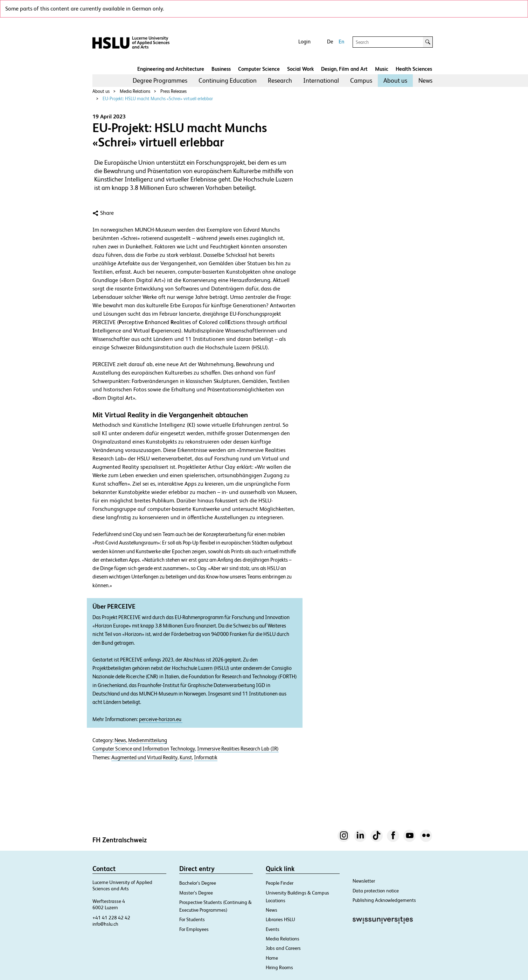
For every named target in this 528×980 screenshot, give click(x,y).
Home (272, 958)
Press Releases (173, 91)
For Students (192, 919)
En (341, 42)
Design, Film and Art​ (344, 69)
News (425, 80)
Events (273, 929)
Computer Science (259, 69)
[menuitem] (160, 81)
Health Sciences (414, 69)
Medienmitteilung (148, 740)
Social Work (300, 69)
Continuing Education (228, 80)
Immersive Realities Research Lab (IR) (238, 749)
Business (221, 69)
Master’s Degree (196, 893)
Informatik (206, 758)
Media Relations (135, 91)
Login (304, 42)
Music (382, 69)
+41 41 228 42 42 (111, 918)
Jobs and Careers (283, 948)
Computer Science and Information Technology (144, 749)
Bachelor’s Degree (198, 883)
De (330, 42)
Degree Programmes (160, 80)
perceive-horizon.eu (161, 719)
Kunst (186, 758)
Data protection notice (376, 891)
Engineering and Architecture (171, 69)
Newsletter (364, 881)
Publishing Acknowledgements (384, 900)
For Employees (194, 929)
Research (280, 80)
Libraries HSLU (280, 919)
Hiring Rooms (279, 967)
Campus (361, 80)
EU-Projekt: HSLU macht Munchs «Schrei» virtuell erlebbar (158, 99)
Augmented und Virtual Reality (144, 758)
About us (395, 80)
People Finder (280, 883)
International (321, 80)
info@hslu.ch (105, 924)
